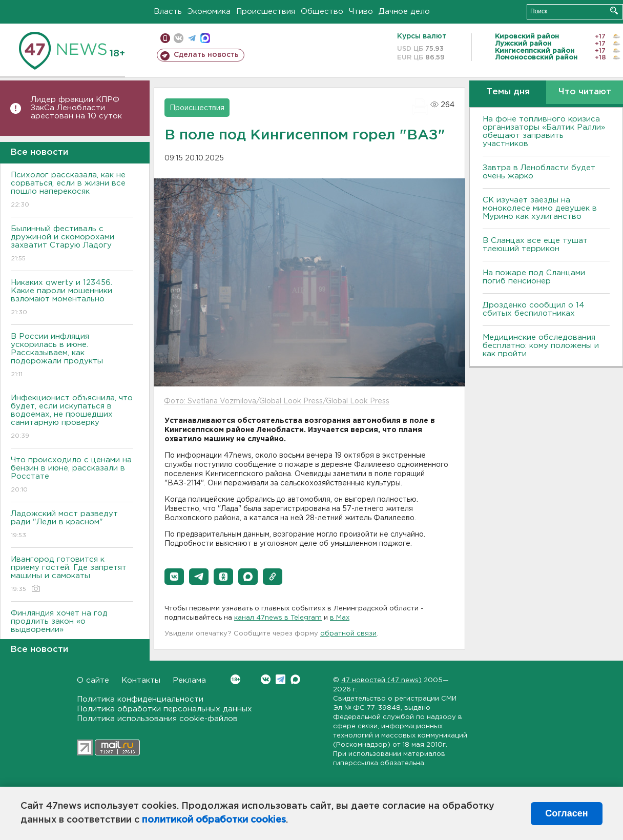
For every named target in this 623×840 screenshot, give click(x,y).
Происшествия (266, 12)
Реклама (189, 680)
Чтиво (361, 12)
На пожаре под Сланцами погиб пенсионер (534, 277)
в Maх (340, 618)
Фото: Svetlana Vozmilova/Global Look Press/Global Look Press (277, 401)
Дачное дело (404, 12)
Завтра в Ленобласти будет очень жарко (539, 172)
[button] (174, 577)
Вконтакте (235, 679)
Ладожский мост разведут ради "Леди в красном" (72, 525)
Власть (168, 12)
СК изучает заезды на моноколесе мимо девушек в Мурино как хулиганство (540, 208)
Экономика (209, 12)
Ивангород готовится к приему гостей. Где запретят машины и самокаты (72, 575)
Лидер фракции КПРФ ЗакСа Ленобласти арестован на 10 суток (76, 108)
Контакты (141, 680)
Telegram (281, 679)
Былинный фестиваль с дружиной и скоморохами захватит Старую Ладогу (72, 244)
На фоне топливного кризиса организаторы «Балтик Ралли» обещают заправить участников (544, 131)
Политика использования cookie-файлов (157, 719)
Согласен (566, 813)
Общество (322, 12)
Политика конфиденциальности (140, 699)
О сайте (93, 680)
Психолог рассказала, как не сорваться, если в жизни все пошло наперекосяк (72, 190)
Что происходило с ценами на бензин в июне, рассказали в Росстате (72, 475)
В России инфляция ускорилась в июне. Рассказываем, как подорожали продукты (72, 356)
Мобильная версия (165, 38)
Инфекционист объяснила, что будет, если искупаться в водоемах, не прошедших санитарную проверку (72, 417)
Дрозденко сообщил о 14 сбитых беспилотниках (534, 309)
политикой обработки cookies (214, 820)
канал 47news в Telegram (278, 618)
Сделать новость (206, 55)
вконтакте (179, 38)
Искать (614, 11)
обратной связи (348, 634)
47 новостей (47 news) (381, 680)
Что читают (585, 92)
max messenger (205, 38)
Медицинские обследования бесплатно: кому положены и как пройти (541, 346)
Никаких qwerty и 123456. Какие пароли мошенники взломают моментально (72, 298)
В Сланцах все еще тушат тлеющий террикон (535, 245)
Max (295, 679)
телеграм (192, 38)
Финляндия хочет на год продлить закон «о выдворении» (72, 629)
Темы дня (508, 92)
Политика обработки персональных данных (164, 709)
